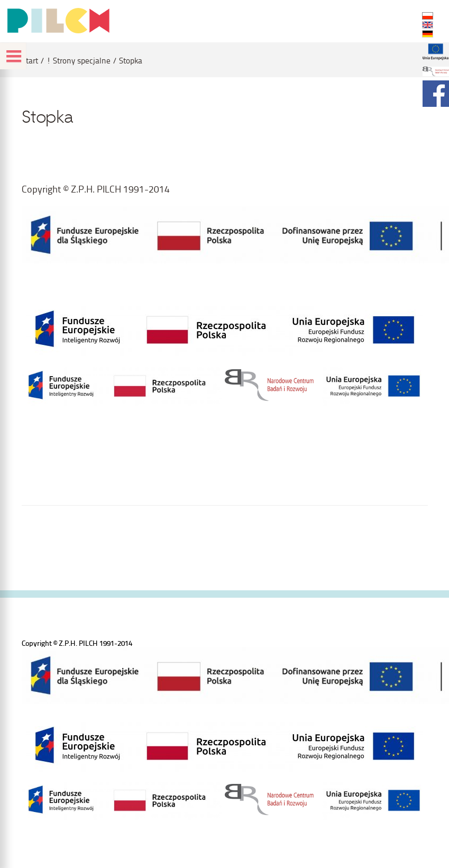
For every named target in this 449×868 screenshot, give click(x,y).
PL (428, 16)
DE (428, 34)
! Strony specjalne (79, 61)
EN (428, 25)
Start (30, 61)
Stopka (131, 61)
